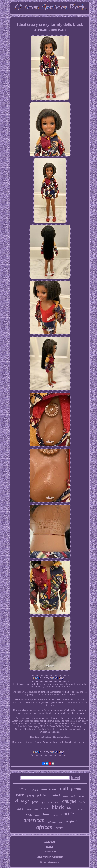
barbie (67, 814)
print (35, 802)
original (71, 821)
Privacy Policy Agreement (50, 857)
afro (43, 802)
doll (64, 788)
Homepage (50, 841)
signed (29, 809)
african (44, 827)
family (37, 815)
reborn (80, 809)
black (58, 807)
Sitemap (50, 847)
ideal (70, 808)
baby (23, 789)
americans (49, 789)
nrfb (60, 828)
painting (42, 795)
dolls (73, 796)
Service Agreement (50, 862)
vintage (22, 801)
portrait (55, 815)
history (45, 809)
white (29, 815)
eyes (36, 809)
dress (65, 796)
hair (46, 814)
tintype (81, 796)
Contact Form (50, 852)
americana (54, 802)
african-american (55, 822)
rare (20, 795)
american (34, 820)
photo (76, 789)
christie (20, 809)
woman (34, 790)
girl (82, 801)
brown (31, 796)
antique (69, 801)
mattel (55, 795)
